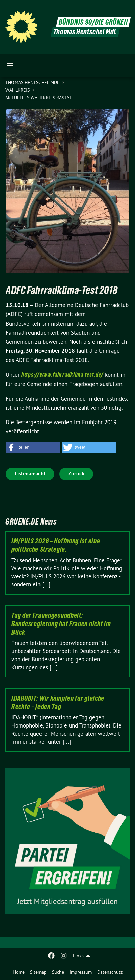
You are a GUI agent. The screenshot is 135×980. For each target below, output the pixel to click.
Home (19, 972)
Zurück (76, 474)
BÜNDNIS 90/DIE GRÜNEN (93, 22)
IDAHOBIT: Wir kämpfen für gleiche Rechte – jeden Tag (58, 702)
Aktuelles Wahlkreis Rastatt (40, 98)
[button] (33, 448)
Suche (58, 972)
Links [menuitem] (78, 956)
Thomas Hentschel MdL (33, 82)
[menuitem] (19, 972)
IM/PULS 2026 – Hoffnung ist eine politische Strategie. (56, 545)
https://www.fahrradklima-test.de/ (62, 375)
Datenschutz (110, 972)
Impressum (81, 972)
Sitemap (38, 972)
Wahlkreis (18, 90)
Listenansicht (30, 474)
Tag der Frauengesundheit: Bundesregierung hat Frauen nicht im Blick (61, 624)
